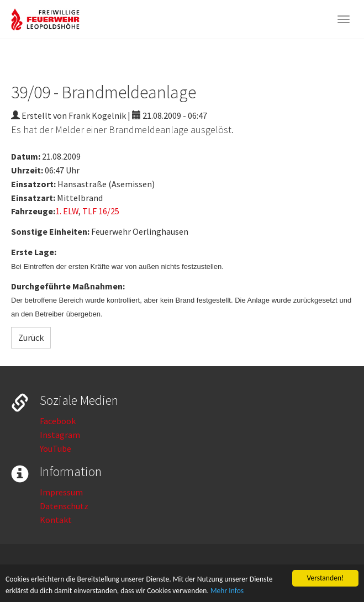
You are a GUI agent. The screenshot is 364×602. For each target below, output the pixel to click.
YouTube (56, 448)
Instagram (60, 435)
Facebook (58, 421)
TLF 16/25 (101, 211)
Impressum (61, 492)
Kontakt (56, 520)
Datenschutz (64, 506)
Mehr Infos (227, 591)
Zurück (31, 337)
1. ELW (67, 211)
